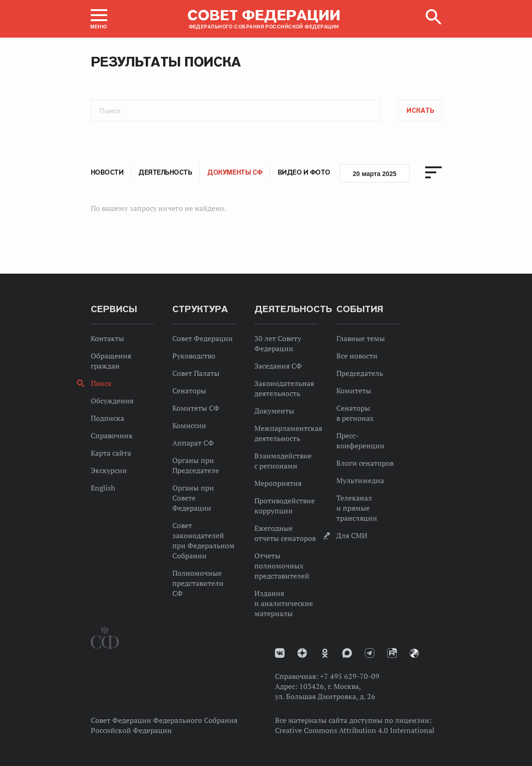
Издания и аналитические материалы (284, 603)
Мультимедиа (360, 480)
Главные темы (361, 338)
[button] (99, 19)
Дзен (302, 653)
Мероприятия (278, 483)
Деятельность (165, 172)
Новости (107, 172)
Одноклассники (325, 653)
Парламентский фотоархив (414, 653)
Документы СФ (235, 172)
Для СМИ (352, 535)
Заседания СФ (278, 366)
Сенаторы (189, 391)
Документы (274, 411)
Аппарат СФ (193, 443)
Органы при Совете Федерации (193, 498)
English (103, 488)
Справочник (112, 435)
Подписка (107, 418)
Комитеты (354, 391)
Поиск (101, 383)
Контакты (107, 338)
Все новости (357, 356)
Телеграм (370, 653)
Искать (420, 110)
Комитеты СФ (196, 408)
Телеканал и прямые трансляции (357, 508)
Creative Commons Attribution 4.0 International (355, 730)
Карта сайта (111, 453)
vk (280, 653)
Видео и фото (304, 172)
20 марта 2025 (375, 174)
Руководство (194, 356)
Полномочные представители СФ (198, 583)
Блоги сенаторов (365, 463)
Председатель (360, 373)
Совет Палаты (196, 373)
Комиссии (189, 425)
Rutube (392, 653)
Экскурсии (109, 470)
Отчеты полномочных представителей (282, 566)
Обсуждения (112, 401)
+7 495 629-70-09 (350, 676)
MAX (347, 653)
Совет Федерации (203, 338)
